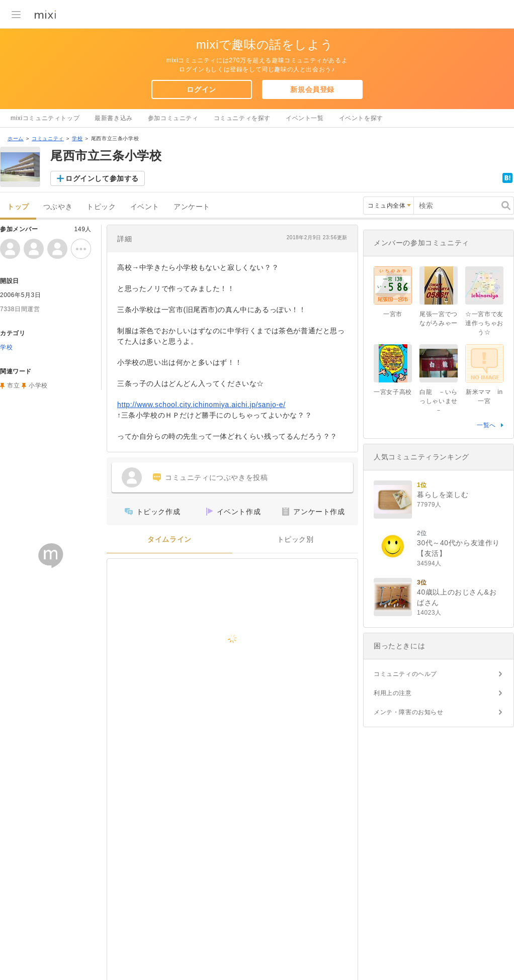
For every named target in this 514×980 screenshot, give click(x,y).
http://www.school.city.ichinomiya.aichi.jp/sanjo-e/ (201, 405)
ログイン (201, 89)
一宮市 (393, 314)
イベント (145, 207)
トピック (101, 207)
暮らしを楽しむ (443, 495)
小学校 (38, 385)
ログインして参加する (102, 178)
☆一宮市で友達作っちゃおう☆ (484, 323)
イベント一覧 (305, 118)
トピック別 (295, 540)
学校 (77, 138)
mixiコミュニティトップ (45, 118)
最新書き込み (114, 118)
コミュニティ (48, 138)
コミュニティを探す (242, 118)
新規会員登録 (312, 89)
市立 (13, 385)
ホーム (16, 138)
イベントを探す (361, 118)
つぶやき (58, 207)
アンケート (192, 207)
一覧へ (486, 425)
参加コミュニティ (173, 118)
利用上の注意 (393, 693)
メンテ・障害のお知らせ (409, 712)
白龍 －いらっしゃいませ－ (439, 401)
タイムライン (169, 540)
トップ (18, 207)
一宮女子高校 (393, 392)
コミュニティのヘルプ (405, 674)
